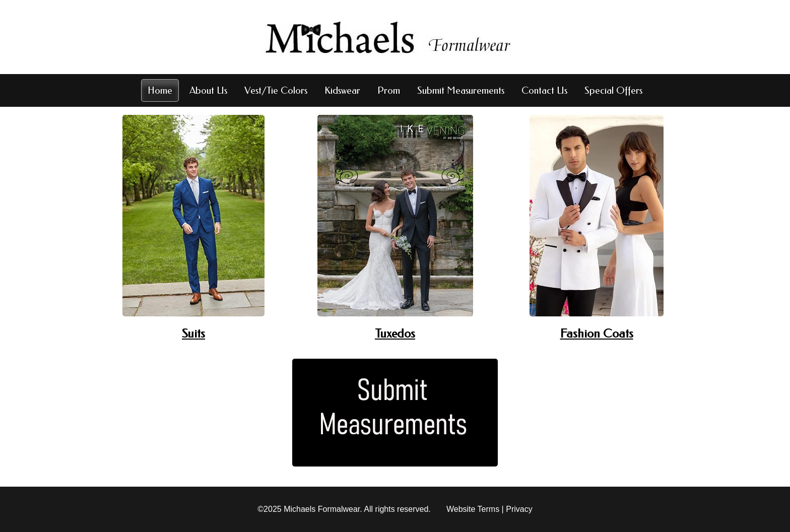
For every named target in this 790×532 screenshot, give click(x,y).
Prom (389, 90)
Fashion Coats (597, 334)
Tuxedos (395, 334)
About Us (208, 90)
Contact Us (544, 90)
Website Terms (473, 509)
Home (160, 90)
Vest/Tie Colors (276, 90)
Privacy (519, 509)
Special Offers (613, 90)
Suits (193, 334)
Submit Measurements (461, 90)
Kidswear (342, 90)
